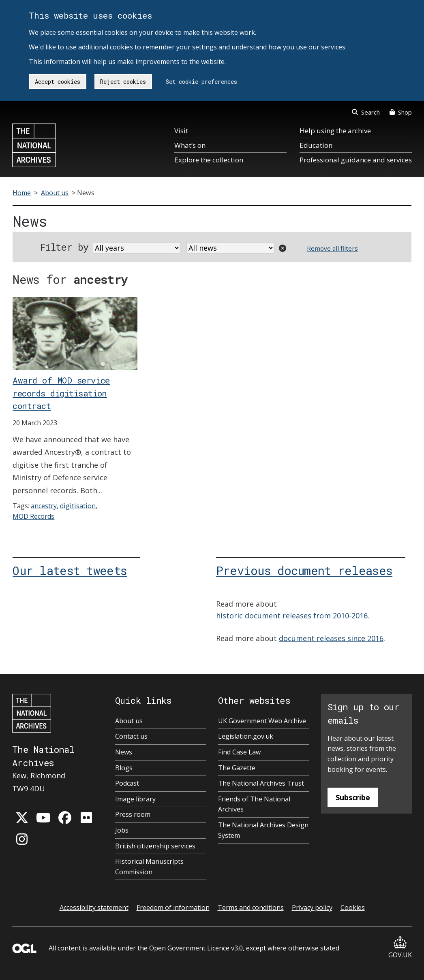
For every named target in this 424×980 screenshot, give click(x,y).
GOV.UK (400, 948)
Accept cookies (58, 82)
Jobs (122, 830)
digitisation (78, 506)
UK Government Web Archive (262, 721)
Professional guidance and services (356, 160)
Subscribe (353, 797)
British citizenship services (155, 846)
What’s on (190, 145)
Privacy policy (312, 908)
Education (316, 145)
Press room (133, 814)
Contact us (131, 736)
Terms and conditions (251, 908)
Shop (401, 112)
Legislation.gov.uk (246, 736)
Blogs (124, 768)
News (124, 752)
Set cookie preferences (201, 82)
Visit (181, 131)
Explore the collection (209, 160)
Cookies (353, 908)
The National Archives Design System (263, 830)
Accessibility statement (94, 908)
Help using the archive (335, 131)
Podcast (127, 783)
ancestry (44, 506)
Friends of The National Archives (254, 804)
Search (366, 112)
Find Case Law (239, 752)
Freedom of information (173, 908)
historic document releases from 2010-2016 (292, 616)
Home (22, 193)
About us (55, 193)
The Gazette (237, 768)
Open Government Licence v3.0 (196, 948)
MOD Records (33, 516)
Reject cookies (123, 82)
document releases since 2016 (331, 638)
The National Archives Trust (261, 783)
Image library (135, 799)
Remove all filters (332, 248)
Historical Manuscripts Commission (149, 867)
